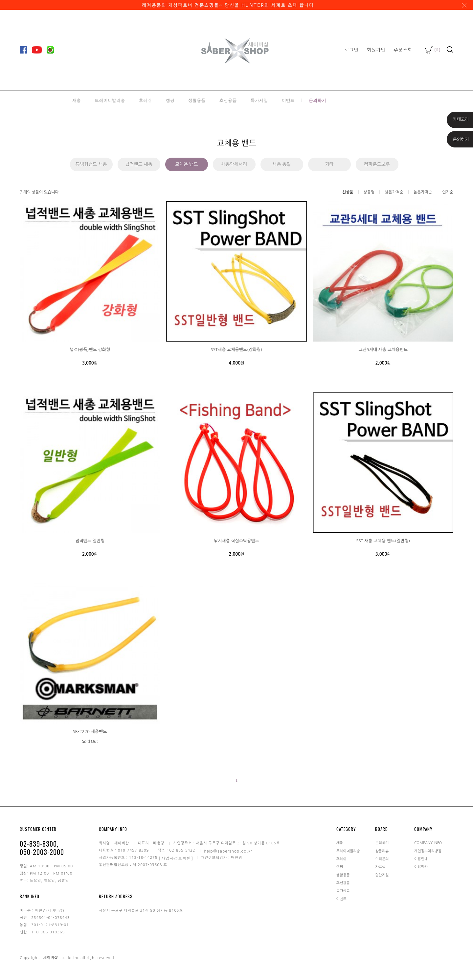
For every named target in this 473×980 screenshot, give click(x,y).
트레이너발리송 (110, 100)
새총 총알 (282, 164)
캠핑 (170, 100)
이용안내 (421, 859)
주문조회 (403, 50)
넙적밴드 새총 (139, 164)
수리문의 (382, 859)
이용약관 (421, 867)
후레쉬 (146, 100)
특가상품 (343, 891)
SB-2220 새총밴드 (90, 732)
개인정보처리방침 (428, 851)
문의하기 (317, 100)
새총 (77, 100)
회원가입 (376, 50)
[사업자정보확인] (176, 858)
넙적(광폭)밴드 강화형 (90, 350)
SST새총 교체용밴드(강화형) (237, 350)
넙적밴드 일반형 (90, 541)
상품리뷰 (382, 851)
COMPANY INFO (428, 843)
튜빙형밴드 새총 (91, 164)
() (433, 49)
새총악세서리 (234, 164)
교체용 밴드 (187, 164)
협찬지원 (382, 875)
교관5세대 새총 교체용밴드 (383, 350)
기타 (329, 164)
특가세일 (259, 100)
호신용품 (228, 100)
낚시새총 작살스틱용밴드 (236, 541)
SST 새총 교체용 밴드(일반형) (383, 541)
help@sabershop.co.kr (228, 851)
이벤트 (288, 100)
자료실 (380, 867)
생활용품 (197, 100)
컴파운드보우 (377, 164)
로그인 (351, 50)
